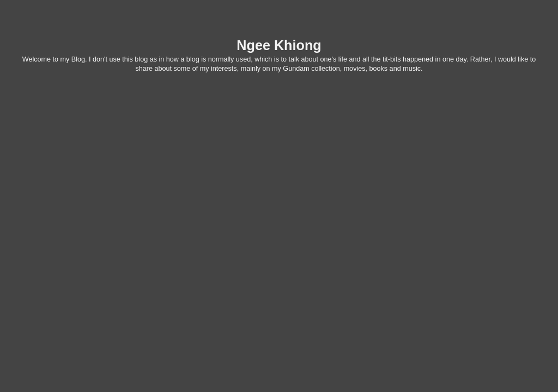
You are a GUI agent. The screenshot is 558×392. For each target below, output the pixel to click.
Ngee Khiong (279, 45)
